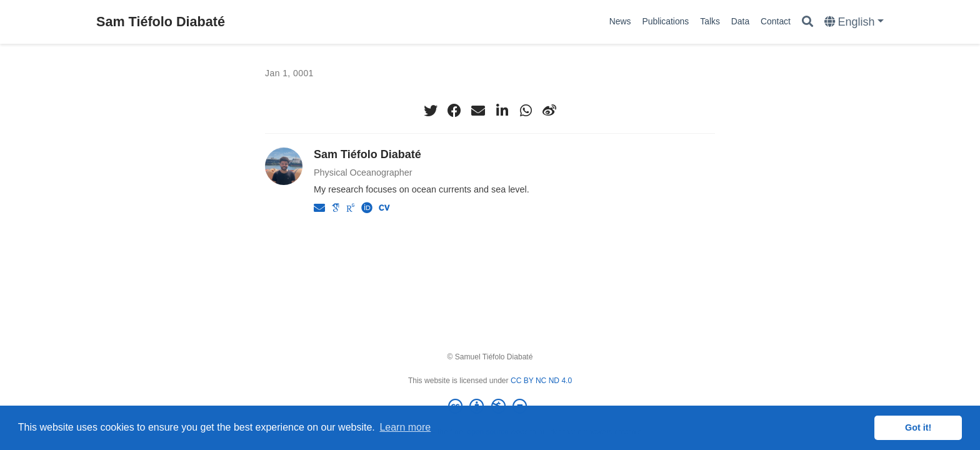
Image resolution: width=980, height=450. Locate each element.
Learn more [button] (405, 427)
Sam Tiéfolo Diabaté (161, 22)
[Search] (807, 22)
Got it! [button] (918, 427)
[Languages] (854, 22)
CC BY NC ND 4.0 (541, 381)
